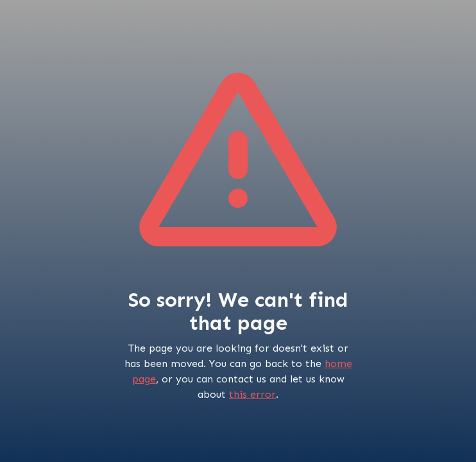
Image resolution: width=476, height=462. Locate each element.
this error (252, 394)
